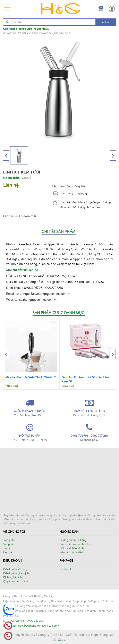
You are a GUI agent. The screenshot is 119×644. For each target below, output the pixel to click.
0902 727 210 (35, 621)
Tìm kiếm (106, 22)
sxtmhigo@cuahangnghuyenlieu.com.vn (36, 626)
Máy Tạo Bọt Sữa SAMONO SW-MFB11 (31, 377)
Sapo (62, 639)
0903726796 (16, 621)
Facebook (66, 569)
